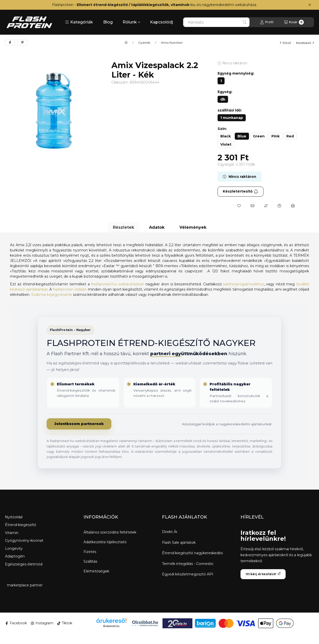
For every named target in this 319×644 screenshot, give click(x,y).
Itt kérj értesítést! (263, 574)
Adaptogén (15, 556)
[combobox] (216, 22)
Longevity (14, 548)
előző (285, 43)
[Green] (259, 136)
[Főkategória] (126, 43)
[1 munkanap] (232, 118)
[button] (79, 22)
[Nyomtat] (293, 206)
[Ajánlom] (252, 206)
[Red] (290, 136)
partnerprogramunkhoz (244, 284)
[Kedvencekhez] (239, 206)
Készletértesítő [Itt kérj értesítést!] (240, 191)
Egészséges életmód (24, 564)
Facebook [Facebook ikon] (16, 623)
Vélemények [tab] (193, 227)
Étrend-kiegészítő (21, 525)
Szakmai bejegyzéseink (52, 295)
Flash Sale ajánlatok (179, 543)
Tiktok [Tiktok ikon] (65, 623)
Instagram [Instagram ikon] (42, 623)
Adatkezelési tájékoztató (105, 542)
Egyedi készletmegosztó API (188, 574)
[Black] (226, 136)
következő (305, 43)
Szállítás (90, 561)
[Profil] (267, 22)
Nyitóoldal (14, 517)
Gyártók (144, 43)
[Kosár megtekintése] (294, 22)
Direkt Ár (170, 532)
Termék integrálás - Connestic (188, 564)
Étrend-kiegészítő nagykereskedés (192, 553)
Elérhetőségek (96, 571)
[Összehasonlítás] (266, 206)
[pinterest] (22, 43)
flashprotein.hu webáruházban (118, 284)
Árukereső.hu (111, 626)
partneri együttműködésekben (189, 354)
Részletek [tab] (123, 227)
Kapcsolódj (161, 22)
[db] (223, 99)
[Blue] (242, 136)
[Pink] (276, 136)
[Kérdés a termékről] (279, 206)
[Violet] (226, 144)
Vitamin (12, 533)
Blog (108, 22)
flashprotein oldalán (70, 289)
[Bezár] (310, 5)
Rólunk (131, 22)
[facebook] (10, 43)
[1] (221, 81)
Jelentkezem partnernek (79, 424)
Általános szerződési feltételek (110, 532)
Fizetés (90, 552)
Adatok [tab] (157, 227)
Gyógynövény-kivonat (24, 540)
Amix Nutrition (172, 43)
